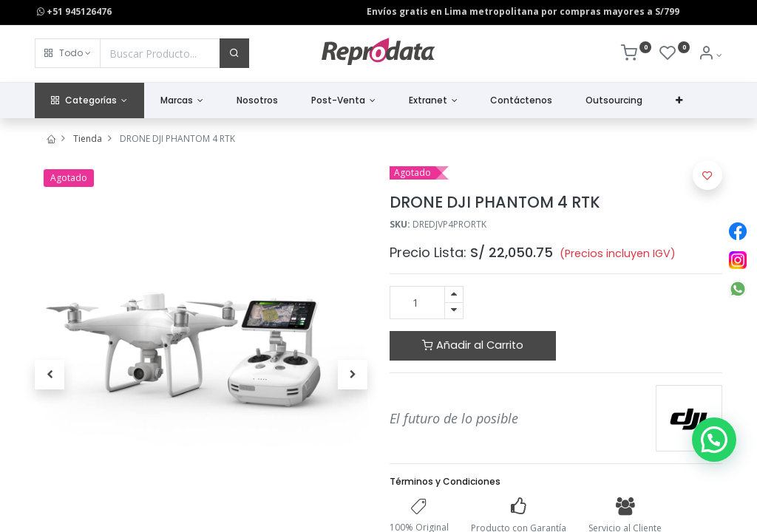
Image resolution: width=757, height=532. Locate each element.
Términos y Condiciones (445, 481)
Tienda (88, 139)
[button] (68, 53)
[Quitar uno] (454, 311)
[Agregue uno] (454, 294)
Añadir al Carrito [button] (473, 345)
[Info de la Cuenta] (710, 55)
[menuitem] (258, 101)
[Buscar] (234, 53)
